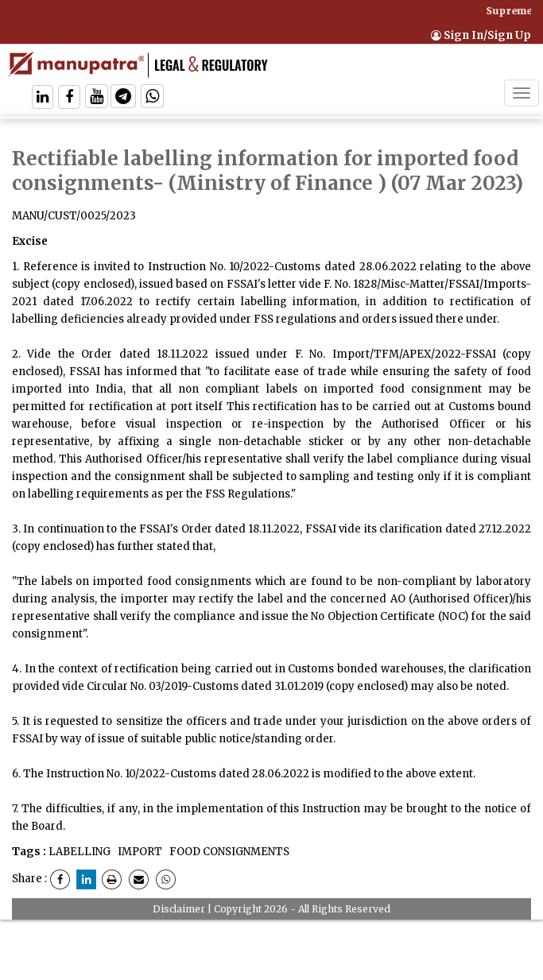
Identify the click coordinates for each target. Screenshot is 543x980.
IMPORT (139, 852)
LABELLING (80, 852)
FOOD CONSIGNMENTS (228, 852)
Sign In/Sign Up (481, 35)
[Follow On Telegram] (123, 98)
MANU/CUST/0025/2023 (74, 216)
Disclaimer (179, 909)
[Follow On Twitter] (97, 98)
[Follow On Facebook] (69, 98)
